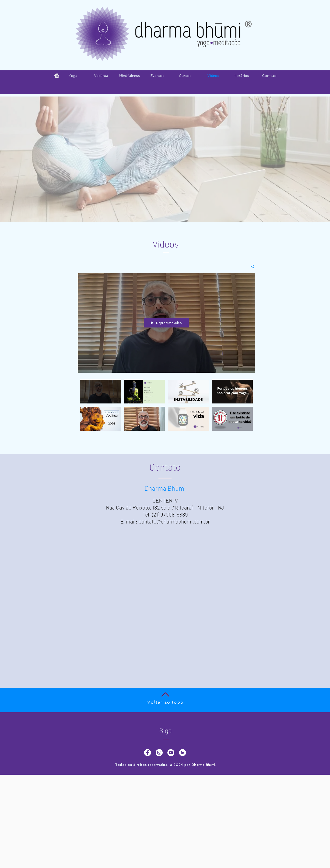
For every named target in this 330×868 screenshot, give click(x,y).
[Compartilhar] (251, 267)
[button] (157, 76)
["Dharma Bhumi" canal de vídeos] (166, 408)
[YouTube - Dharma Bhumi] (171, 753)
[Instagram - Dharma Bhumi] (159, 753)
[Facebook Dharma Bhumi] (147, 753)
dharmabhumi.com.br (185, 521)
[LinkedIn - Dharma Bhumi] (183, 753)
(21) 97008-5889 (170, 514)
